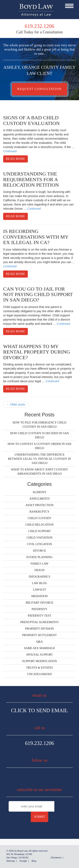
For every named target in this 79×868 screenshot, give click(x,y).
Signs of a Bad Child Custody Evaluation (31, 120)
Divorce (39, 551)
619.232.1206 (40, 743)
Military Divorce (40, 603)
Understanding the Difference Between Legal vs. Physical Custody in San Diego (39, 459)
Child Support (39, 531)
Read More (15, 159)
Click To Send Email (39, 710)
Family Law (39, 564)
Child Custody (39, 518)
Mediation (40, 596)
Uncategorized (39, 674)
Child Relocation (39, 525)
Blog (34, 861)
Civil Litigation (39, 544)
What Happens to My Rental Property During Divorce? (37, 352)
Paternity (39, 609)
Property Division (40, 629)
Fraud (39, 570)
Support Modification (39, 661)
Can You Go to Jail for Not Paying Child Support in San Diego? (38, 294)
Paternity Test (39, 616)
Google (23, 861)
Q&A (39, 642)
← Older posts (16, 404)
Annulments (39, 499)
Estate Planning (39, 557)
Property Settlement (40, 635)
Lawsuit (40, 590)
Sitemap (11, 861)
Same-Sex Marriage (39, 648)
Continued (10, 151)
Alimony (39, 492)
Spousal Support (40, 655)
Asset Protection (39, 505)
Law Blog (39, 583)
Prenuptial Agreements (40, 622)
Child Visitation (39, 538)
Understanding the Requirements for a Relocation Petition (31, 179)
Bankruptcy (39, 512)
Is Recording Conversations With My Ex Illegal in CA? (36, 237)
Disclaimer (56, 858)
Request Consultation (39, 89)
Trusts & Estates (39, 668)
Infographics (40, 577)
